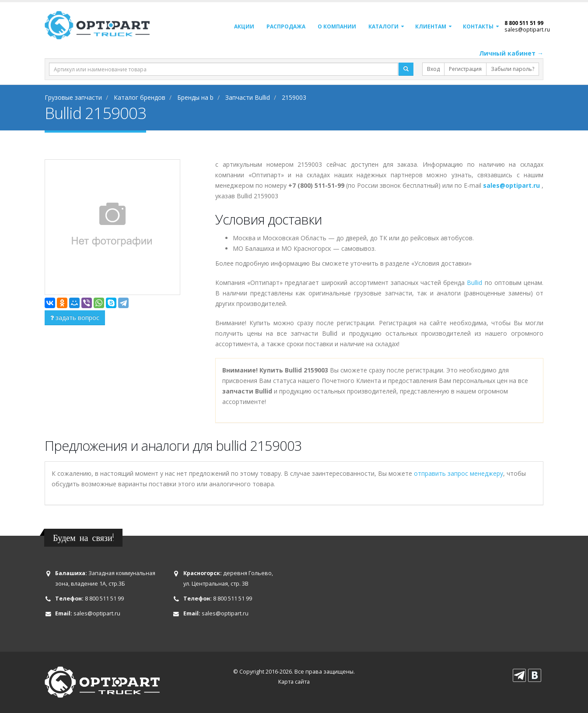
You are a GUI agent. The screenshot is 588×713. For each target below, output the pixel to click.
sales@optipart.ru (527, 29)
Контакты (478, 26)
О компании (337, 26)
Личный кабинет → (511, 53)
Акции (244, 26)
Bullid (474, 283)
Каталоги (383, 26)
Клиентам (431, 26)
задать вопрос (75, 318)
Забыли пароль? (513, 69)
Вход (433, 69)
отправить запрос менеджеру (458, 473)
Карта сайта (294, 682)
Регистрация (465, 69)
